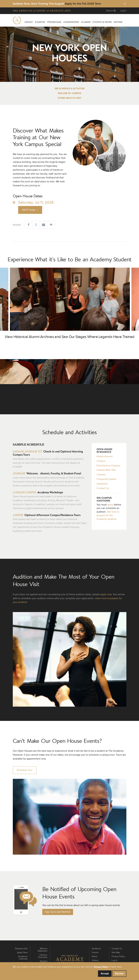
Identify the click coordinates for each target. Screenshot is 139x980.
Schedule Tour (25, 770)
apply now (106, 594)
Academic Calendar (23, 958)
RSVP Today (30, 210)
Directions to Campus (108, 466)
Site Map (116, 953)
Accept (105, 974)
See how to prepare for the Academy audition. (108, 515)
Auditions (96, 949)
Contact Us (103, 488)
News (95, 957)
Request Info (21, 949)
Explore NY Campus (69, 93)
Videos (95, 960)
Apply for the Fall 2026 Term (83, 4)
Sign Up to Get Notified (58, 912)
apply (110, 505)
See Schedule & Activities (70, 89)
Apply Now (22, 953)
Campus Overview (43, 956)
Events (95, 953)
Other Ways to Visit (69, 98)
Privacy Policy (118, 957)
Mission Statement (42, 950)
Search (111, 11)
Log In (123, 11)
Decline (119, 974)
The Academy (42, 11)
